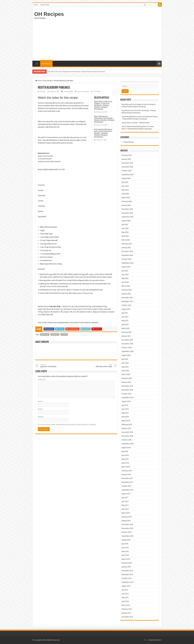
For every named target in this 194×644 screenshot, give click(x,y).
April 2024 (125, 194)
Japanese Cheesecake (53, 366)
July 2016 (125, 544)
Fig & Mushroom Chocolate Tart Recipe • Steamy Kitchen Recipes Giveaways (104, 119)
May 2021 (125, 321)
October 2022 (127, 259)
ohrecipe (43, 91)
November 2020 (127, 344)
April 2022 (125, 282)
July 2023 (125, 224)
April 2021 (125, 324)
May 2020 (125, 367)
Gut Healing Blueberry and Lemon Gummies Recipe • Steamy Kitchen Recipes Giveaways (103, 133)
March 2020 (126, 374)
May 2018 (125, 459)
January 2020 (126, 382)
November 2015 (127, 574)
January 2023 (126, 248)
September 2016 (127, 536)
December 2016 (127, 524)
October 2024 (127, 171)
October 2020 (127, 348)
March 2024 (126, 198)
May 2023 (125, 232)
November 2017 (127, 482)
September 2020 (127, 351)
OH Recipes (49, 14)
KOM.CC (159, 640)
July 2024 (125, 182)
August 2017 (126, 494)
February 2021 (127, 332)
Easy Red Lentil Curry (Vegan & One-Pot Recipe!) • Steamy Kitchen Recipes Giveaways (76, 72)
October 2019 (127, 394)
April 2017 (125, 509)
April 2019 (125, 417)
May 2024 (125, 190)
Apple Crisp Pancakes (45, 156)
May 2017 (125, 505)
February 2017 (127, 517)
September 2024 (127, 174)
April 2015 (125, 601)
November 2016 (127, 528)
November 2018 (127, 436)
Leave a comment (83, 91)
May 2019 (125, 413)
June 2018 (125, 455)
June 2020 (125, 363)
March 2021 (126, 328)
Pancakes (55, 335)
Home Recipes (46, 64)
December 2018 (127, 432)
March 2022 (126, 286)
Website (41, 417)
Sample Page (45, 5)
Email (40, 409)
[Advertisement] (97, 40)
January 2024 (126, 205)
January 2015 (126, 613)
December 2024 (127, 163)
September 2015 (127, 582)
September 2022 (127, 263)
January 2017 (126, 521)
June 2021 (125, 317)
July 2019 (125, 405)
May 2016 (125, 551)
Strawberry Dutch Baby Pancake (49, 161)
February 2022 (127, 290)
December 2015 (127, 571)
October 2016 (127, 532)
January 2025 (126, 159)
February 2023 (127, 244)
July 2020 (125, 359)
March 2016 (126, 559)
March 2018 (126, 467)
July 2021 (125, 313)
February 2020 (127, 378)
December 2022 (127, 251)
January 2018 (126, 474)
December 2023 (127, 209)
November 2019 (127, 390)
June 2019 (125, 409)
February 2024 (127, 201)
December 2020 (127, 340)
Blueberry (45, 335)
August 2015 (126, 586)
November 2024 (127, 167)
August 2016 (126, 540)
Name (41, 401)
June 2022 (125, 274)
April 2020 (125, 371)
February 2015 (127, 609)
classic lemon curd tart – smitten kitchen (136, 123)
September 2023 (127, 217)
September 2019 (127, 398)
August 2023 (126, 221)
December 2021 (127, 298)
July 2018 (125, 451)
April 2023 (125, 236)
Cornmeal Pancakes (45, 159)
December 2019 (127, 386)
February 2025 (127, 155)
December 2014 (127, 617)
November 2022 (127, 255)
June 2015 (125, 594)
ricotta (64, 335)
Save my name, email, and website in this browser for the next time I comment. (68, 424)
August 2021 (126, 309)
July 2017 (125, 498)
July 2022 (125, 271)
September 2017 (127, 490)
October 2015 (127, 578)
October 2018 (127, 440)
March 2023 (126, 240)
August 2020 (126, 355)
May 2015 (125, 598)
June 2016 (125, 548)
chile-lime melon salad (99, 366)
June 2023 (125, 228)
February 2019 (127, 424)
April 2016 (125, 555)
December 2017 (127, 478)
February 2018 (127, 471)
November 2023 (127, 213)
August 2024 (126, 178)
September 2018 (127, 444)
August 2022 (126, 267)
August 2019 (126, 401)
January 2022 (126, 294)
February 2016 (127, 563)
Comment (42, 379)
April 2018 (125, 463)
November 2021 (127, 301)
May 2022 (125, 278)
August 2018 (126, 448)
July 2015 (125, 590)
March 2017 (126, 513)
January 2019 (126, 428)
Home (36, 5)
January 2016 (126, 567)
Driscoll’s (62, 169)
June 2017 (125, 501)
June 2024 (125, 186)
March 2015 (126, 605)
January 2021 (126, 336)
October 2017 (127, 486)
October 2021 (127, 305)
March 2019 (126, 421)
